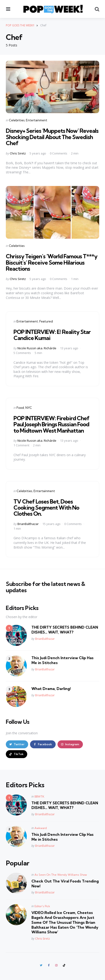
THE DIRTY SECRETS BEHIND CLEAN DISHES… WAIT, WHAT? (65, 630)
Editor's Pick (42, 906)
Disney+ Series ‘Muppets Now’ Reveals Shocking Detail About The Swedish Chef (52, 137)
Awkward (41, 828)
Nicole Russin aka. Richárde (37, 348)
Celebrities (17, 120)
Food (20, 408)
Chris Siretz (18, 153)
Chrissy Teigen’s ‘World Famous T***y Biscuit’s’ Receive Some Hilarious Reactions (52, 262)
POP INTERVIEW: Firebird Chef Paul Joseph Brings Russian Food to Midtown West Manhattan (51, 424)
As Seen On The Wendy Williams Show (61, 875)
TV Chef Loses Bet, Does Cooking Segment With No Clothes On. (46, 508)
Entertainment (37, 120)
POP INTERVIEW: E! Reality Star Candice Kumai (52, 335)
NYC (29, 408)
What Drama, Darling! (51, 689)
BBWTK (39, 796)
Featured (46, 321)
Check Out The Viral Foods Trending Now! (65, 884)
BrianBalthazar (28, 524)
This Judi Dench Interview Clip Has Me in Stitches (63, 660)
